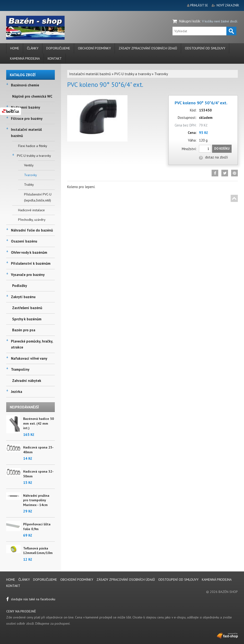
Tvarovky (30, 175)
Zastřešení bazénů (27, 308)
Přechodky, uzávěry (32, 220)
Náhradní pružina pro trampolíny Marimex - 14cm (36, 500)
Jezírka (17, 392)
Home (15, 48)
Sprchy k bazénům (27, 319)
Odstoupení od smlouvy (205, 48)
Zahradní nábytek (27, 381)
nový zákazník (228, 5)
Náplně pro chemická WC (32, 96)
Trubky (29, 185)
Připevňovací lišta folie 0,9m (37, 527)
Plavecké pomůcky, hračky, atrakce (32, 344)
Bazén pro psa (24, 330)
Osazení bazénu (24, 241)
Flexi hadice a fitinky (33, 146)
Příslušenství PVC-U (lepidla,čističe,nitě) (38, 197)
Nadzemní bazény (25, 107)
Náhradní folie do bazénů (32, 230)
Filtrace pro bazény (27, 119)
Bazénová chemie (25, 85)
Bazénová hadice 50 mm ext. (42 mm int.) (38, 423)
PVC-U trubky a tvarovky (34, 156)
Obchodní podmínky (94, 48)
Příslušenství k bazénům (31, 263)
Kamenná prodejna (25, 58)
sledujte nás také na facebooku (31, 599)
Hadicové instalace (31, 210)
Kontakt (55, 58)
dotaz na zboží (213, 157)
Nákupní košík (190, 21)
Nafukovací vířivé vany (29, 358)
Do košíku (222, 149)
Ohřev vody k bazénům (29, 252)
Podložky (20, 286)
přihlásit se (199, 5)
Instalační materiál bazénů (26, 133)
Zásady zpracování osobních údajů (148, 48)
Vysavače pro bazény (28, 275)
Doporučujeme (58, 48)
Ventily (29, 165)
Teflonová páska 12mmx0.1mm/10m (38, 551)
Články (33, 48)
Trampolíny (20, 369)
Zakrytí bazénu (23, 297)
